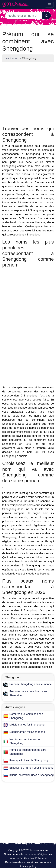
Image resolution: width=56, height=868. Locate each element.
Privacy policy (28, 866)
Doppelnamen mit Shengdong (27, 732)
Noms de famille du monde (20, 854)
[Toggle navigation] (49, 5)
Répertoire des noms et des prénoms (27, 862)
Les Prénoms (38, 858)
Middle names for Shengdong (27, 725)
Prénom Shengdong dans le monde (31, 684)
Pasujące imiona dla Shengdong (29, 760)
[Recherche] (47, 16)
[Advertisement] (28, 92)
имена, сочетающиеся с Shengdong (32, 775)
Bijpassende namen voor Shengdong (31, 768)
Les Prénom (12, 58)
